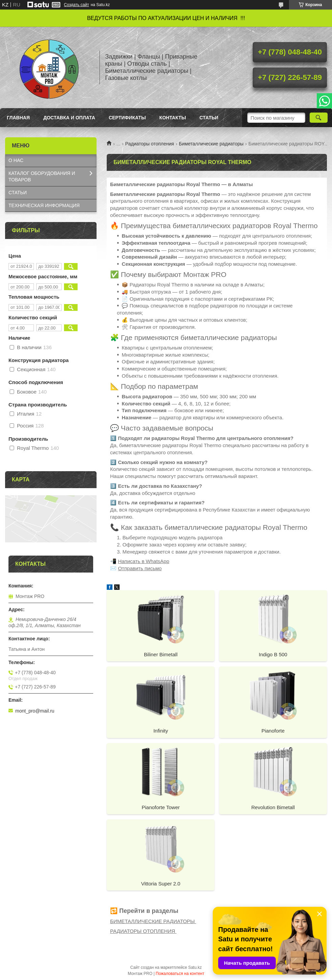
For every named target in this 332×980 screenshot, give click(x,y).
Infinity (161, 731)
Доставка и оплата (69, 118)
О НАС (16, 160)
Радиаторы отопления (150, 144)
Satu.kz (195, 967)
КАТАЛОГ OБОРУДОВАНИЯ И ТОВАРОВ (42, 176)
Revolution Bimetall (273, 807)
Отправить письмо (140, 568)
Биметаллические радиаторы (211, 144)
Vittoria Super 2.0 (161, 884)
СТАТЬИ (18, 193)
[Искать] (319, 118)
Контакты (172, 118)
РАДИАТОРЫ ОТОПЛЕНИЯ (143, 931)
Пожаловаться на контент (180, 974)
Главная (18, 118)
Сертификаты (127, 118)
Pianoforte (273, 731)
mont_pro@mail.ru (35, 711)
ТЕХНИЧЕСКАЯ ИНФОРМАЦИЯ (44, 205)
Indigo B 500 (273, 654)
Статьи (209, 118)
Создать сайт (77, 5)
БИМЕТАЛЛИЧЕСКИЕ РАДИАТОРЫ (153, 921)
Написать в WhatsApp (143, 561)
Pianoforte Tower (161, 807)
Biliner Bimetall (161, 654)
